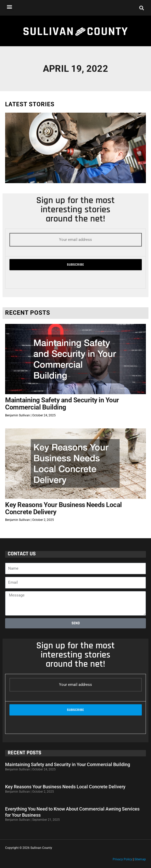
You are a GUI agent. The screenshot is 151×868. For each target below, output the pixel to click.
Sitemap (140, 859)
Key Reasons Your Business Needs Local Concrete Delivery (63, 508)
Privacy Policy (122, 859)
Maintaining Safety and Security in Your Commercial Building (62, 404)
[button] (9, 7)
